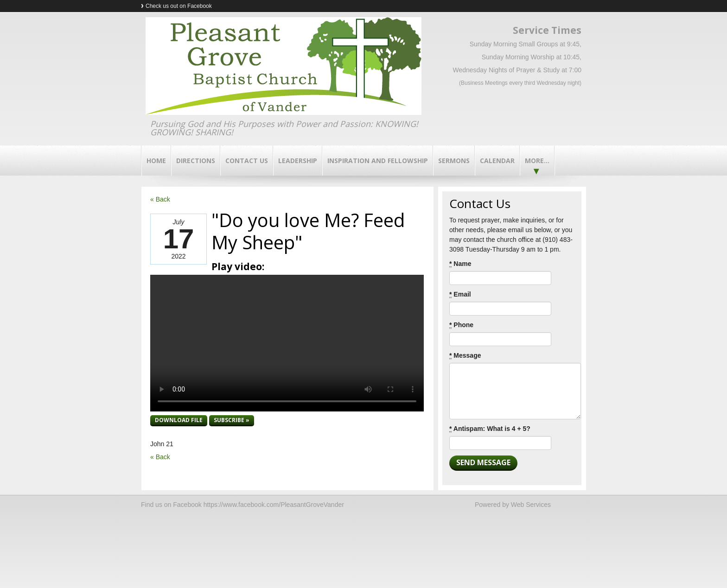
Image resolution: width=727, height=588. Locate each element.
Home (156, 161)
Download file (179, 420)
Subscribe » (232, 420)
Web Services (531, 505)
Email (460, 294)
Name (460, 264)
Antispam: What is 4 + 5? (490, 429)
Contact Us (247, 161)
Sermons (454, 161)
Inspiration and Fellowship (378, 161)
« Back (160, 199)
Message (465, 356)
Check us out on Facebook (179, 6)
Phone (461, 325)
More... (537, 161)
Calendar (497, 161)
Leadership (298, 161)
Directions (196, 161)
